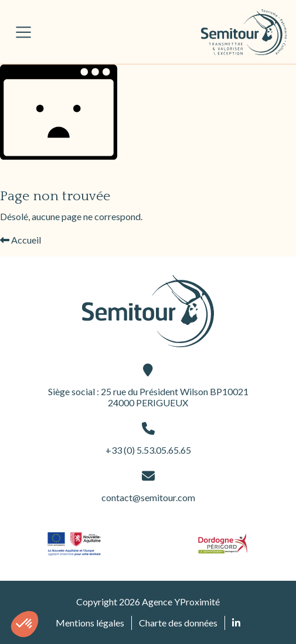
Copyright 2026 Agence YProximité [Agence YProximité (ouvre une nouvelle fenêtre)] (148, 602)
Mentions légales (90, 623)
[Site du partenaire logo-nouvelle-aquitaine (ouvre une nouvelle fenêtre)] (74, 544)
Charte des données (178, 623)
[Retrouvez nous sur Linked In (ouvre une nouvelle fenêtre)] (236, 623)
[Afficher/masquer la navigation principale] (23, 32)
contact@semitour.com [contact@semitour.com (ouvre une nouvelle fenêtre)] (148, 486)
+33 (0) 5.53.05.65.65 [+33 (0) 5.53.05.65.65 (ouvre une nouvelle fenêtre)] (148, 439)
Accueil (21, 240)
